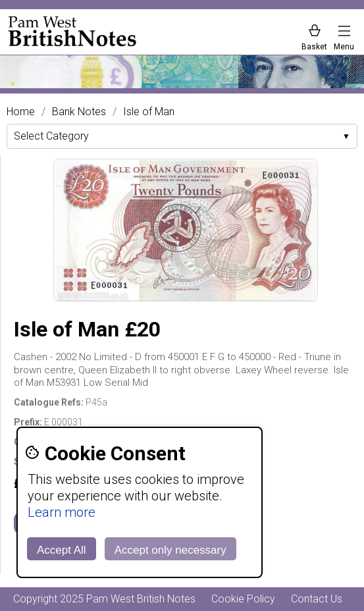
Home (21, 112)
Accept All (62, 550)
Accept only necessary (170, 550)
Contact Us (317, 599)
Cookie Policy (243, 599)
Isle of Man (149, 112)
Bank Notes (79, 112)
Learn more (62, 512)
